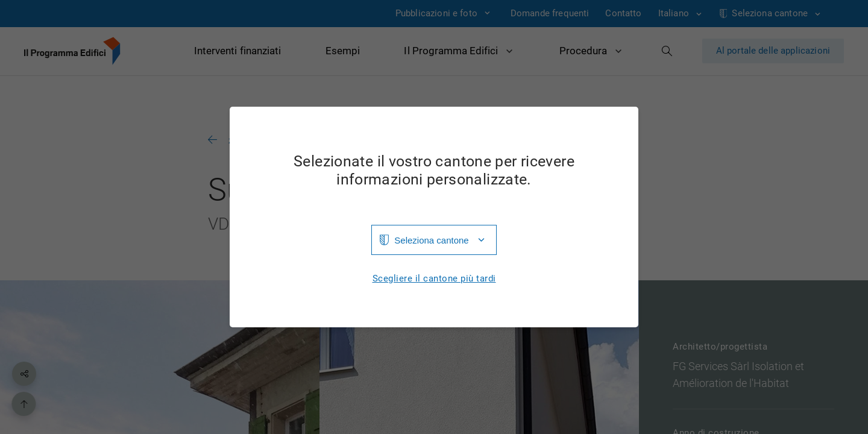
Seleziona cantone (431, 240)
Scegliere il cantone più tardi (434, 279)
